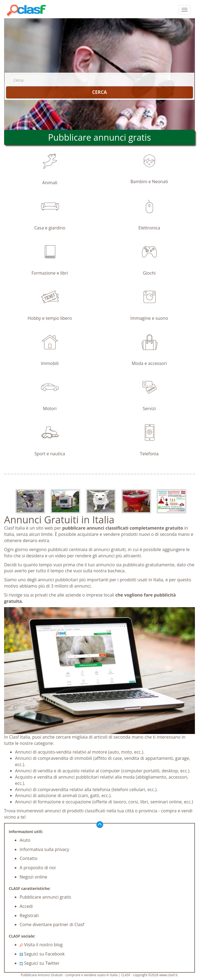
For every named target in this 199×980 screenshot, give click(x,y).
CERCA (99, 92)
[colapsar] (185, 10)
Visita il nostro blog (41, 945)
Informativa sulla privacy (44, 849)
